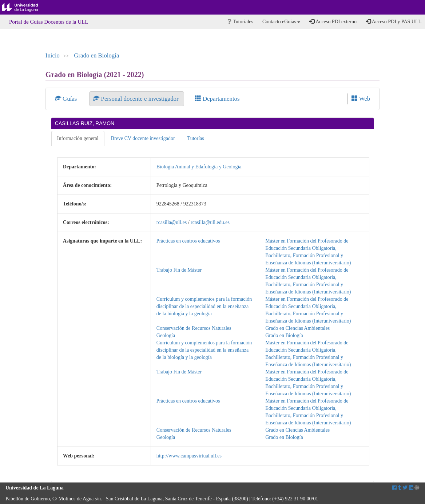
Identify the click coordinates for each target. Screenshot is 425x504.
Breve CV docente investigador (143, 138)
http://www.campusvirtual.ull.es (189, 456)
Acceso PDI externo (333, 21)
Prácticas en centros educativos (188, 241)
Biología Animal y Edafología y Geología (199, 167)
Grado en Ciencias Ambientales (297, 328)
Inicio (53, 55)
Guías (67, 99)
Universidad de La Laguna (25, 7)
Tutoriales (240, 22)
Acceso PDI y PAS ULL (394, 21)
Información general (78, 138)
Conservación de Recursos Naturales (194, 328)
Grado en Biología (96, 55)
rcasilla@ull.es (172, 222)
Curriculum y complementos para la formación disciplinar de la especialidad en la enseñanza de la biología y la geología (204, 306)
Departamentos (217, 99)
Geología (166, 335)
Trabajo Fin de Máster (179, 270)
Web (361, 99)
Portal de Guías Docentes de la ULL (49, 22)
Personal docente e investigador (136, 99)
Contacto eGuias (281, 22)
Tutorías (196, 138)
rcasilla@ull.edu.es (210, 222)
